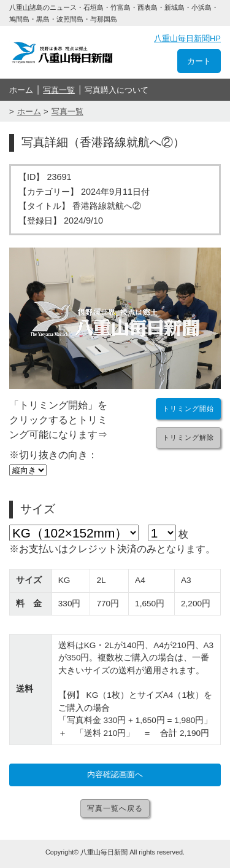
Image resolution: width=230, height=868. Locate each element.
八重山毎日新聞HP (187, 38)
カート (199, 61)
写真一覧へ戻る (115, 808)
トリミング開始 (188, 409)
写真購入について (117, 90)
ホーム (21, 90)
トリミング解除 (188, 437)
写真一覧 (59, 90)
